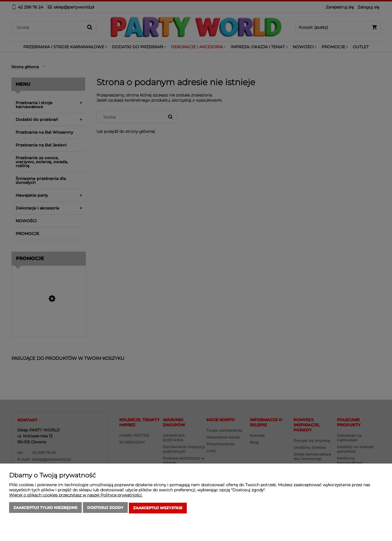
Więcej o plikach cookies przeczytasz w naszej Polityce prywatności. (76, 496)
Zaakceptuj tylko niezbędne (45, 508)
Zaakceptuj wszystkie (158, 508)
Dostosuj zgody (105, 508)
